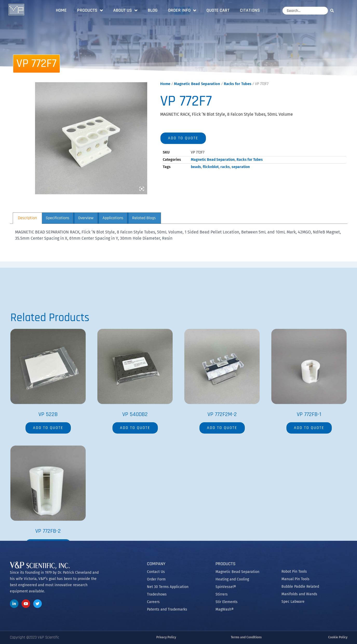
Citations (250, 10)
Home (61, 10)
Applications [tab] (113, 218)
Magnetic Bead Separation (197, 84)
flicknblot (211, 167)
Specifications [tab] (58, 218)
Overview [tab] (86, 218)
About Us (125, 10)
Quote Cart (218, 10)
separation (241, 167)
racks (225, 167)
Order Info (182, 10)
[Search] (333, 11)
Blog (153, 10)
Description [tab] (27, 218)
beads (196, 167)
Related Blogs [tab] (144, 218)
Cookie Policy (338, 637)
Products (90, 10)
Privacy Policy (166, 637)
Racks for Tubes (238, 84)
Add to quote (183, 138)
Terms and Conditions (246, 637)
